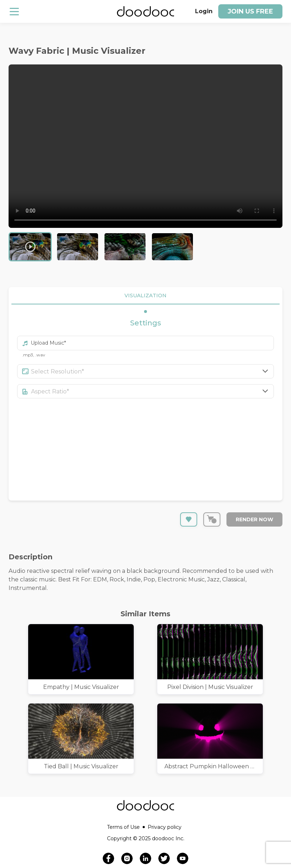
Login (204, 11)
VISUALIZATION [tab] (145, 296)
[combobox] (153, 371)
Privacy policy (165, 827)
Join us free (250, 11)
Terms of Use (126, 827)
